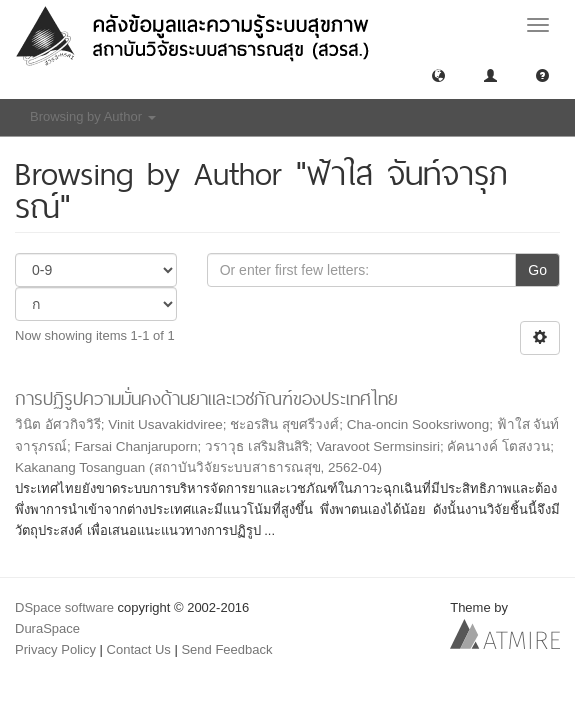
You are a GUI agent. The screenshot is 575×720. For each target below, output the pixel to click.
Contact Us (139, 649)
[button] (438, 74)
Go (537, 270)
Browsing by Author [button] (93, 116)
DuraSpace (47, 628)
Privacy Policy (55, 649)
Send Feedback (226, 649)
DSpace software (64, 607)
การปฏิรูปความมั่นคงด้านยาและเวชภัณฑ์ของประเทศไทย (206, 398)
